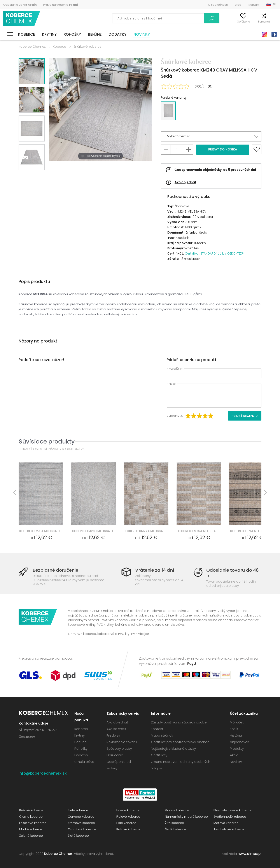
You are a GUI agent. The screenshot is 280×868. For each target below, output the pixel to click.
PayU (192, 664)
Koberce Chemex (23, 18)
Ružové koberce (128, 829)
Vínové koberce (176, 810)
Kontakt (254, 5)
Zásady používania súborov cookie (179, 722)
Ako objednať (185, 182)
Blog (238, 5)
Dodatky (118, 34)
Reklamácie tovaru (122, 742)
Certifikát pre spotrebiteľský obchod (180, 742)
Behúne (95, 34)
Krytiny (49, 34)
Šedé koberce (175, 829)
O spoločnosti (218, 5)
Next (27, 176)
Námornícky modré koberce (186, 817)
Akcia (234, 755)
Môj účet (215, 22)
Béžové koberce (31, 810)
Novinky (142, 34)
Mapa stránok (162, 735)
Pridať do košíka (223, 149)
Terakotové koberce (228, 829)
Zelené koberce (30, 836)
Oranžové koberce (81, 829)
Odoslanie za (20, 5)
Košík (273, 22)
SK (275, 4)
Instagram (264, 34)
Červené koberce (80, 817)
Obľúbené (235, 22)
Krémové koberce (81, 823)
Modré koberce (30, 829)
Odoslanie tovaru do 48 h (232, 573)
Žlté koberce (174, 823)
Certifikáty (159, 755)
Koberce (27, 34)
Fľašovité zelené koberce (232, 810)
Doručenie (115, 755)
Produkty (237, 748)
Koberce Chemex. (59, 854)
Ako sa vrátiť (116, 729)
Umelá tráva (84, 762)
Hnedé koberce (127, 810)
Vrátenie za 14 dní (155, 570)
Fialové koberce (128, 817)
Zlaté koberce (78, 836)
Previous (37, 176)
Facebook (274, 34)
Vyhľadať (191, 18)
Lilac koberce (126, 823)
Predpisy (113, 735)
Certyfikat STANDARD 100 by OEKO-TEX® (214, 253)
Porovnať (256, 22)
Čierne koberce (30, 817)
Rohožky (72, 34)
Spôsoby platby (119, 748)
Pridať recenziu (245, 416)
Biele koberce (77, 810)
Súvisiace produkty (47, 441)
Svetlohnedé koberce (229, 817)
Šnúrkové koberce (87, 47)
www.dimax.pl (250, 854)
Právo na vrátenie (60, 5)
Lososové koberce (32, 823)
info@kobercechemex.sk (43, 773)
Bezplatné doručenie (57, 570)
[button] (211, 136)
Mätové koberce (225, 823)
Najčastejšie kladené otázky (173, 748)
